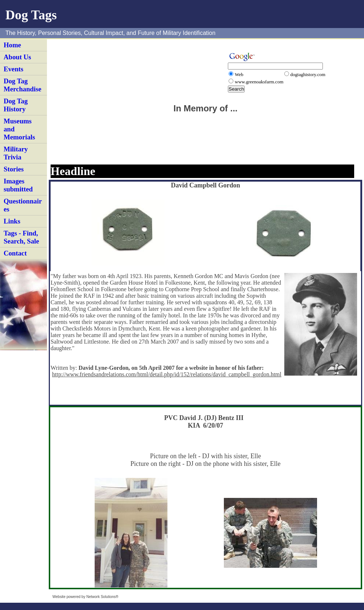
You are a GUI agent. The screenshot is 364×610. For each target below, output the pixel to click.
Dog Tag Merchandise (23, 85)
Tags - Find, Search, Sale (21, 237)
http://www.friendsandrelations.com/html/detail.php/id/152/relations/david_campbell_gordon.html (167, 374)
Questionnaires (23, 205)
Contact (15, 253)
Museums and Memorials (19, 129)
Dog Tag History (16, 105)
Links (12, 221)
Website (59, 597)
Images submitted (18, 185)
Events (13, 69)
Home (12, 45)
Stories (14, 169)
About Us (17, 57)
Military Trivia (16, 153)
